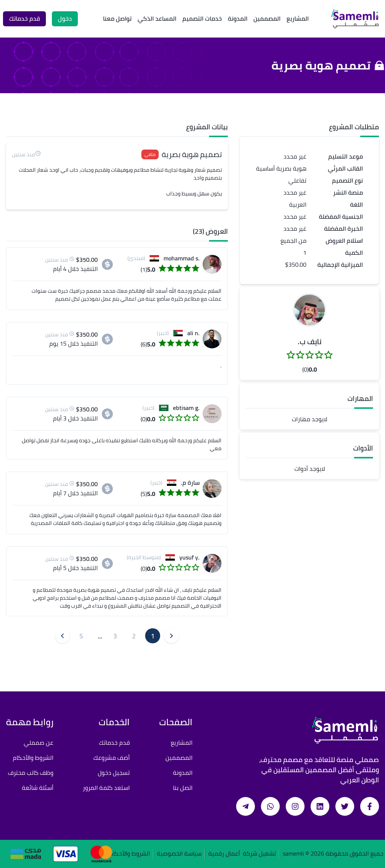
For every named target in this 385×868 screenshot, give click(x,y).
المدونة (238, 18)
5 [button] (81, 636)
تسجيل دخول (114, 773)
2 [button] (134, 636)
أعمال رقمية (224, 854)
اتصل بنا (183, 788)
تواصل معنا (117, 18)
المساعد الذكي (157, 18)
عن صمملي (39, 742)
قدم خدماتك (114, 742)
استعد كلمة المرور (106, 788)
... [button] (100, 636)
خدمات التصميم (202, 18)
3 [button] (115, 636)
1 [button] (153, 636)
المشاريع (298, 18)
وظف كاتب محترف (31, 773)
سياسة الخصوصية (179, 854)
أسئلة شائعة (38, 788)
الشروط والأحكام (33, 758)
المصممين (267, 18)
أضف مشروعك (111, 758)
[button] (309, 310)
